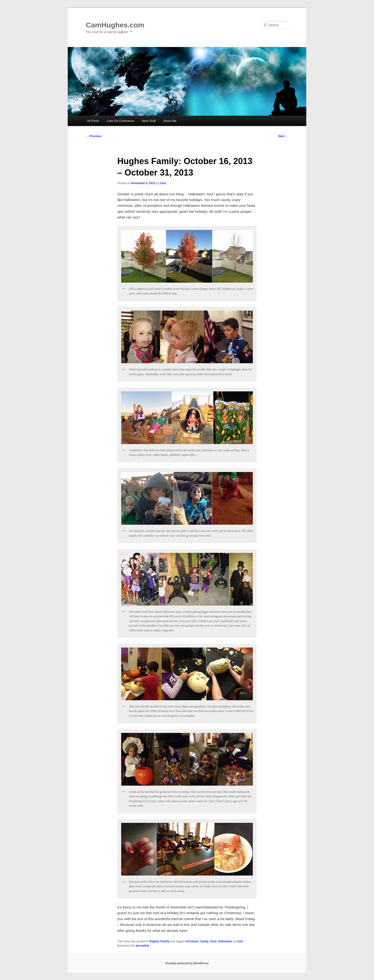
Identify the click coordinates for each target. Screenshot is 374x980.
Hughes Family (159, 941)
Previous (94, 136)
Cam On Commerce (120, 121)
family (205, 941)
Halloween (225, 941)
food (213, 941)
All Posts (93, 121)
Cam (163, 183)
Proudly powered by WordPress (187, 963)
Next (283, 136)
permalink (143, 946)
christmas (192, 941)
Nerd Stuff (149, 121)
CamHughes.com (115, 25)
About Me (170, 121)
